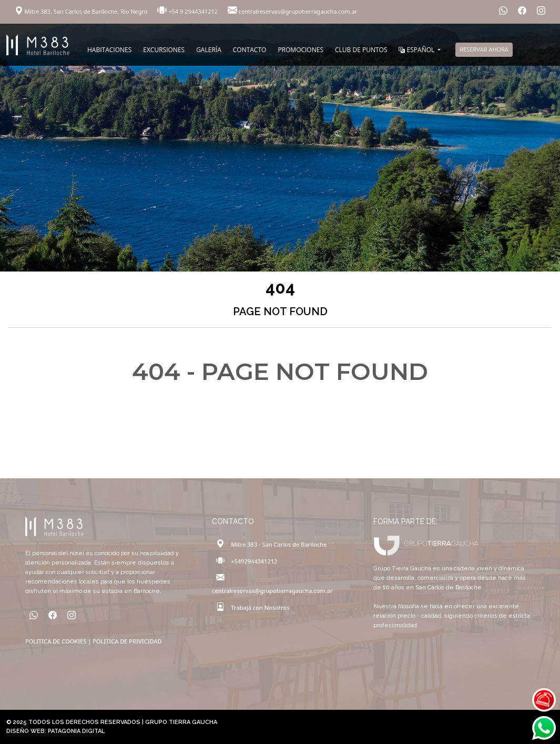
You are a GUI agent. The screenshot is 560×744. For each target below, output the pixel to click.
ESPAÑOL (417, 50)
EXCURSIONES (164, 50)
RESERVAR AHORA (484, 49)
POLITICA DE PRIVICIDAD (127, 641)
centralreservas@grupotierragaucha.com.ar (292, 11)
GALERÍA (209, 50)
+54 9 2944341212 (188, 11)
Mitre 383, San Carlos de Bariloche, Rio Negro (82, 11)
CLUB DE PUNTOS (361, 50)
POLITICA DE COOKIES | (59, 641)
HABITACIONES (109, 50)
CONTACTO (250, 50)
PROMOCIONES (301, 50)
